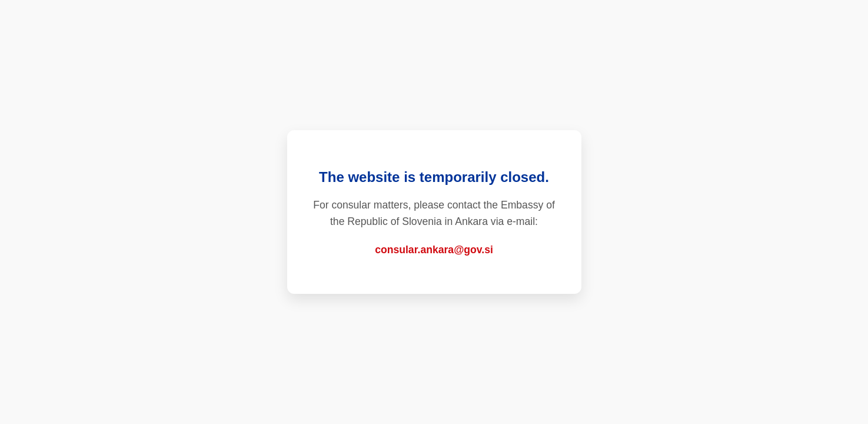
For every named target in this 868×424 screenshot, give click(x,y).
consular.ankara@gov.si (434, 250)
